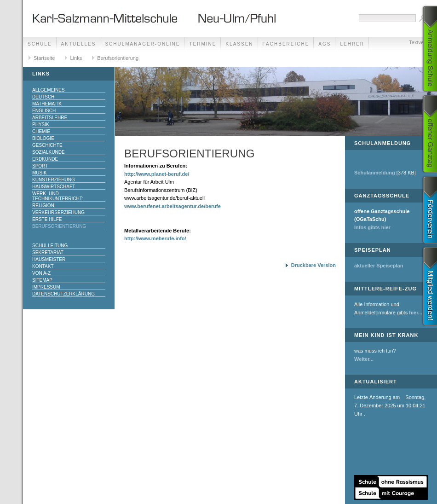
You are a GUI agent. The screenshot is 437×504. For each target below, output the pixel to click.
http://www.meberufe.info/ (155, 238)
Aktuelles (79, 44)
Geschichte (47, 145)
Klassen (239, 44)
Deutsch (43, 97)
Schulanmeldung (375, 173)
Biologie (43, 138)
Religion (43, 206)
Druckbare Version (313, 265)
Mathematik (47, 104)
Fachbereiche (286, 44)
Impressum (46, 287)
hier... (416, 313)
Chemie (41, 131)
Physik (41, 125)
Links (76, 58)
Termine (203, 44)
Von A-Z (41, 273)
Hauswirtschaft (54, 187)
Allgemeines (49, 90)
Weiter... (364, 359)
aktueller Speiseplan (379, 266)
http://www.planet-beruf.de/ (157, 174)
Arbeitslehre (50, 118)
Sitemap (42, 280)
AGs (325, 44)
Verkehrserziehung (58, 212)
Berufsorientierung (118, 58)
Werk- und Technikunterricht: (58, 196)
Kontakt (43, 266)
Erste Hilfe (47, 219)
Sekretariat (48, 252)
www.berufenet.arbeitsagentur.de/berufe (172, 206)
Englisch (44, 111)
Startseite (44, 58)
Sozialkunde (49, 152)
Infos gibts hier (372, 227)
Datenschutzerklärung (63, 294)
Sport (40, 166)
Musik (40, 173)
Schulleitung (50, 246)
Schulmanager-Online (142, 44)
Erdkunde (45, 159)
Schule (40, 44)
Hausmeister (49, 259)
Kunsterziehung (54, 180)
